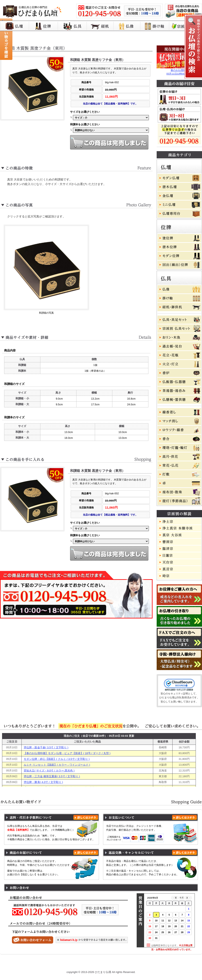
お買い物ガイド (63, 964)
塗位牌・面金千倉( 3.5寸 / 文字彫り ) (46, 747)
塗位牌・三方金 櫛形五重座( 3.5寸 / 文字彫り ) (52, 776)
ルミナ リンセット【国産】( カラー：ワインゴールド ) (57, 765)
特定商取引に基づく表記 (128, 964)
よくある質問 (159, 964)
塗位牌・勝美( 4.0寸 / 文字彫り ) (43, 782)
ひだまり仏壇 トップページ (29, 964)
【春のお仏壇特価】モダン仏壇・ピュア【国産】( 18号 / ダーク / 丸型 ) (67, 753)
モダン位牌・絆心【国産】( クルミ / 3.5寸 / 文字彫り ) (57, 759)
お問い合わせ (183, 964)
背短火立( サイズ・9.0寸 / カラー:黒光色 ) (49, 771)
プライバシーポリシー (93, 964)
